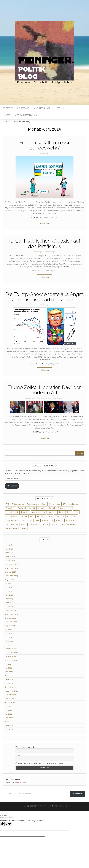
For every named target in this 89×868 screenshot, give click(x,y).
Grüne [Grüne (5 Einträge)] (60, 508)
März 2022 (9, 722)
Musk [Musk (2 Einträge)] (50, 516)
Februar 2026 (10, 557)
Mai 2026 (8, 545)
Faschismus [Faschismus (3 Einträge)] (73, 504)
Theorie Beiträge (49, 252)
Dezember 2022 (11, 687)
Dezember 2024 (11, 610)
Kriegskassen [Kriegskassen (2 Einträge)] (11, 516)
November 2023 (11, 653)
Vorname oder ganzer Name (26, 747)
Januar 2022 (10, 729)
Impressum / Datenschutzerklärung (20, 115)
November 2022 (11, 691)
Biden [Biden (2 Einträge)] (44, 504)
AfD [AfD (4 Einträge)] (7, 504)
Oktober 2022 (10, 695)
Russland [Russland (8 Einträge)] (60, 520)
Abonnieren (12, 486)
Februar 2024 (10, 645)
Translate (21, 782)
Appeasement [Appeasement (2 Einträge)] (33, 504)
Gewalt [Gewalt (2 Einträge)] (52, 508)
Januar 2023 (10, 683)
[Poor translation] (8, 824)
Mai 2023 (8, 668)
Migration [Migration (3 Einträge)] (41, 516)
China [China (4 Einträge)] (52, 504)
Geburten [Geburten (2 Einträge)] (42, 508)
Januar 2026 (10, 560)
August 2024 (10, 626)
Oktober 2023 (10, 656)
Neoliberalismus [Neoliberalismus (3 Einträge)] (12, 520)
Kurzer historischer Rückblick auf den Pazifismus (44, 244)
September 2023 (11, 660)
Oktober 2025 (10, 572)
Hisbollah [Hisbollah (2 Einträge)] (25, 512)
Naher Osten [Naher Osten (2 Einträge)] (72, 516)
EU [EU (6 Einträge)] (64, 504)
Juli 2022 (8, 706)
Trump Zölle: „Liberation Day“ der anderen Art (45, 390)
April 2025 (9, 595)
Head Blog (62, 806)
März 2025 (9, 599)
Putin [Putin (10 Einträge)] (37, 520)
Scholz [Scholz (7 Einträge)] (23, 524)
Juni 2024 (8, 633)
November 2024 (11, 614)
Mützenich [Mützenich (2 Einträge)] (59, 516)
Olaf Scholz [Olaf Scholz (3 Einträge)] (27, 520)
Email (18, 755)
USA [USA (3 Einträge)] (62, 524)
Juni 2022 (8, 710)
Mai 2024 (8, 637)
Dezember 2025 (11, 564)
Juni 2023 (8, 664)
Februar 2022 (10, 726)
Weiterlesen (44, 224)
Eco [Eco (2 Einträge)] (59, 504)
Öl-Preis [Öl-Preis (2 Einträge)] (23, 528)
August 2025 (10, 580)
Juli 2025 (8, 583)
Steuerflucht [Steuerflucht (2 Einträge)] (34, 524)
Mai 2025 (8, 591)
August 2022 (10, 702)
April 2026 (9, 549)
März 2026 (9, 553)
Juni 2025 (8, 587)
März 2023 (9, 676)
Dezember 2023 (11, 649)
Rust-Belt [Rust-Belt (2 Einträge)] (70, 520)
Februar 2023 (10, 679)
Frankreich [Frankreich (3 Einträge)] (22, 508)
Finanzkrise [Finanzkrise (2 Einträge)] (10, 508)
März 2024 (9, 641)
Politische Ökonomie (43, 398)
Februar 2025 (10, 603)
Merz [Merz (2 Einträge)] (32, 516)
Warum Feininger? (43, 108)
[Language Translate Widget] (18, 779)
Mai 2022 (8, 714)
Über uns (60, 108)
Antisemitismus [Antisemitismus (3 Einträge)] (18, 504)
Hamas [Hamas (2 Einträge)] (69, 508)
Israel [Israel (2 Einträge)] (61, 512)
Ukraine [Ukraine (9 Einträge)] (54, 524)
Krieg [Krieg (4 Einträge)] (76, 512)
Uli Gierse (39, 217)
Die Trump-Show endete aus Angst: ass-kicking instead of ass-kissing (45, 297)
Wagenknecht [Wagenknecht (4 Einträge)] (72, 524)
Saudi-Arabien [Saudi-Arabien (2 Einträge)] (12, 524)
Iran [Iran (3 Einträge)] (43, 512)
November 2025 (11, 568)
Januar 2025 (10, 607)
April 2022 (9, 718)
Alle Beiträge (23, 108)
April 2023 (9, 672)
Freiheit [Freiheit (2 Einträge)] (32, 508)
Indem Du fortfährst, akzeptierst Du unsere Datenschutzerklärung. (41, 763)
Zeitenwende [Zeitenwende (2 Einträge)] (11, 528)
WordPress (46, 806)
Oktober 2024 (10, 618)
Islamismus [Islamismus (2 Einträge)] (52, 512)
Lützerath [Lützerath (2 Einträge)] (23, 516)
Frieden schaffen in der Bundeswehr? (45, 145)
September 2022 (11, 699)
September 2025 (11, 576)
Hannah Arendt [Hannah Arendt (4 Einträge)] (12, 512)
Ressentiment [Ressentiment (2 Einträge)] (47, 520)
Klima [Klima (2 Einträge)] (69, 512)
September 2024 (11, 622)
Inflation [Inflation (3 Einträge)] (35, 512)
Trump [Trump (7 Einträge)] (45, 524)
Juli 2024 (8, 630)
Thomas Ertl (39, 364)
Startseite (8, 108)
